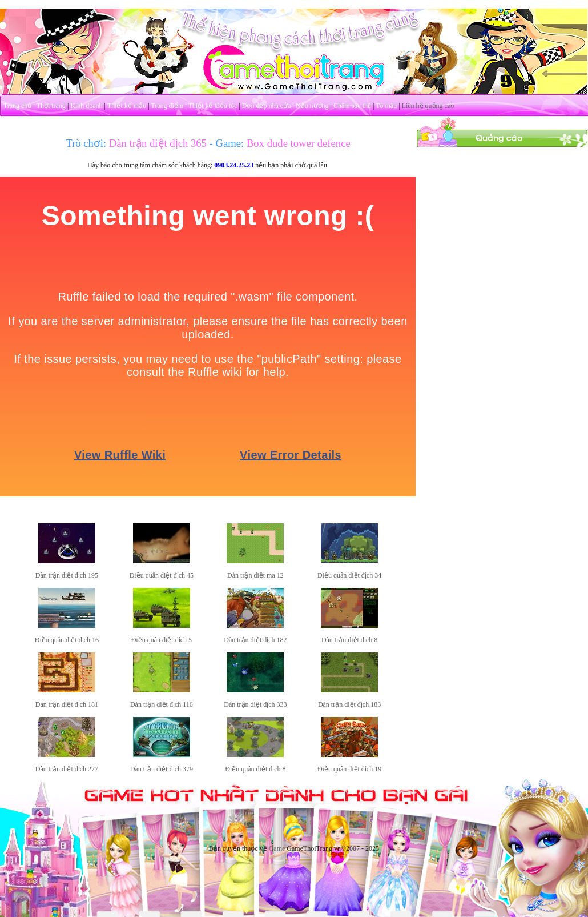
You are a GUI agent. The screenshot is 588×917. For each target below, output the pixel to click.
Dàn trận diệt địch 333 (255, 704)
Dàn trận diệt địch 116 (162, 704)
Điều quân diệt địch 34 (349, 575)
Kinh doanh (86, 106)
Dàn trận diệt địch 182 (255, 640)
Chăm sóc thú (352, 106)
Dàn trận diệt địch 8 (349, 640)
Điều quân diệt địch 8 (255, 769)
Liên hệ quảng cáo (428, 106)
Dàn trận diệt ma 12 (255, 575)
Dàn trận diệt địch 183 (349, 704)
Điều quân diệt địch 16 (67, 640)
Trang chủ (18, 106)
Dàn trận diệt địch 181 (67, 704)
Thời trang (51, 106)
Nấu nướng (312, 106)
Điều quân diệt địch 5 (162, 640)
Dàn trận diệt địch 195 (67, 575)
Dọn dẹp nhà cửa (267, 106)
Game (277, 848)
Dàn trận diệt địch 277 (67, 769)
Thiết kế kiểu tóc (212, 106)
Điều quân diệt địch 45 (162, 575)
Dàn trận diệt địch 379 (162, 769)
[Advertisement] (502, 219)
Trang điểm (167, 106)
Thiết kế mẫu (127, 106)
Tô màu (386, 106)
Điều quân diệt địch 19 (349, 769)
